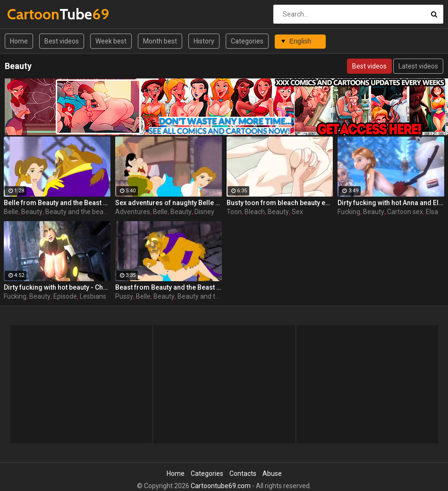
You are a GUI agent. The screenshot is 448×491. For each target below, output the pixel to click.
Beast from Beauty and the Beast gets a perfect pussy (169, 287)
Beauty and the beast (77, 212)
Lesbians (93, 296)
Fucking (349, 212)
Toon (234, 212)
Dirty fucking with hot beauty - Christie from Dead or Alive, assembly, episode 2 (57, 287)
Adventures (133, 212)
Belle (11, 212)
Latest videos (418, 66)
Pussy (124, 296)
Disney (204, 212)
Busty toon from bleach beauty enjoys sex (280, 203)
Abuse (272, 474)
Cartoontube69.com (221, 486)
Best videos (62, 41)
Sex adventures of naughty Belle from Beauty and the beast (169, 203)
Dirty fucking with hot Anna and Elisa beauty (391, 203)
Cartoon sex (405, 212)
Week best (111, 41)
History (204, 41)
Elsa (432, 212)
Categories (247, 41)
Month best (160, 41)
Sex (297, 212)
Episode (65, 296)
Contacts (243, 474)
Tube (32, 14)
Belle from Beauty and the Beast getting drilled (57, 203)
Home (19, 41)
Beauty (32, 212)
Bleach (255, 212)
